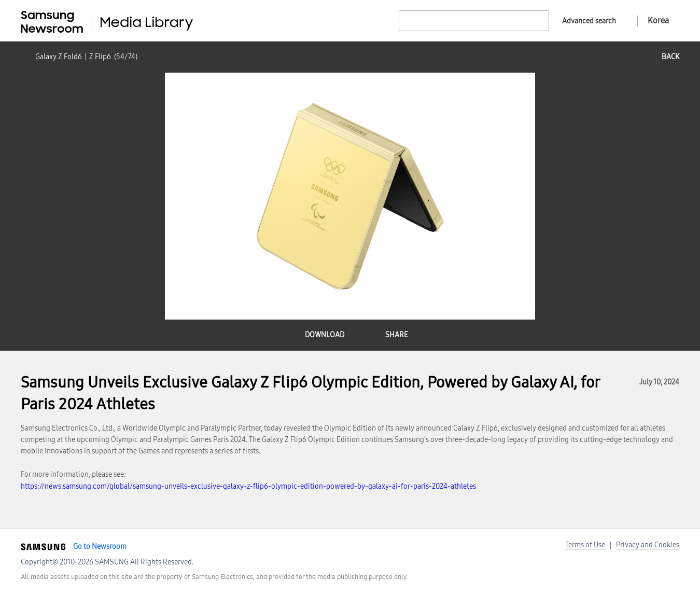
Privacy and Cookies (648, 545)
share (397, 335)
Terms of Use (585, 545)
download (325, 335)
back (670, 57)
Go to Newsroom (100, 547)
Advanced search (589, 21)
